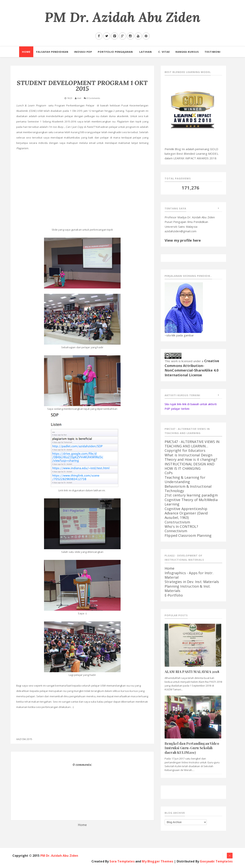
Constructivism (177, 522)
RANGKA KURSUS (187, 52)
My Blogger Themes (158, 861)
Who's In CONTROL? (181, 526)
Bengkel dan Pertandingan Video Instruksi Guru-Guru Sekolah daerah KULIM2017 (192, 748)
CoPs (169, 473)
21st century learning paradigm (191, 495)
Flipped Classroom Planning (188, 535)
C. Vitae (164, 52)
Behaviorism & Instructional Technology (188, 489)
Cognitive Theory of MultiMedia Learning (191, 502)
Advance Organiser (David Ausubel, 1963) (186, 515)
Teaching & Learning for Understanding (185, 480)
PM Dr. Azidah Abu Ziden (122, 17)
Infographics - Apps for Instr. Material (189, 575)
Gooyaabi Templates (216, 861)
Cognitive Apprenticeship (186, 509)
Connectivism (176, 531)
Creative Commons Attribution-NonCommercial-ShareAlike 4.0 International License (192, 368)
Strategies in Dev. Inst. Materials (192, 582)
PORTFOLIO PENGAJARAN (115, 52)
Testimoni (213, 52)
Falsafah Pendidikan (52, 52)
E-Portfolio (174, 595)
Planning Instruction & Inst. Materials (188, 588)
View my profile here (183, 240)
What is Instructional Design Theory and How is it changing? (191, 457)
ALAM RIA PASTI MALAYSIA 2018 (192, 672)
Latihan (146, 52)
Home (26, 52)
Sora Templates (122, 861)
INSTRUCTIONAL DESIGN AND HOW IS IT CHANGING (189, 466)
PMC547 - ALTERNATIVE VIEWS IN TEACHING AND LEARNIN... (192, 444)
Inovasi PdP (83, 52)
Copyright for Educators (185, 450)
